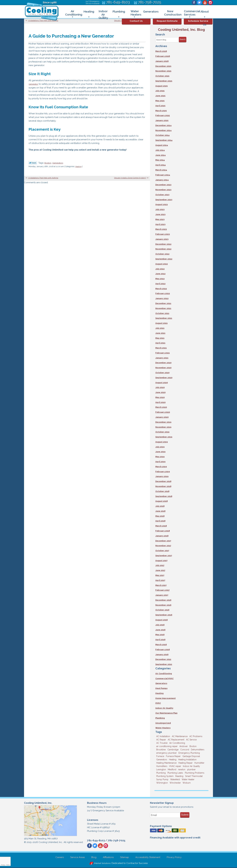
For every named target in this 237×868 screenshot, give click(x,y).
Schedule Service (198, 21)
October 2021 (162, 313)
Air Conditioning (164, 674)
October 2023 (162, 195)
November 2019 (163, 427)
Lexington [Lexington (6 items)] (161, 770)
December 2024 (163, 125)
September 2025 (164, 81)
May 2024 (160, 160)
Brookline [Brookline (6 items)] (161, 750)
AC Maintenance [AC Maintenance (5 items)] (180, 737)
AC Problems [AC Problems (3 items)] (196, 737)
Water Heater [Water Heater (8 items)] (188, 780)
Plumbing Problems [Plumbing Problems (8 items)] (195, 773)
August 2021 (162, 323)
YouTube (205, 3)
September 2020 (164, 378)
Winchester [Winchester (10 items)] (175, 783)
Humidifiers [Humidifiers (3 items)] (162, 766)
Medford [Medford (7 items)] (172, 770)
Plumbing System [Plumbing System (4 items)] (165, 776)
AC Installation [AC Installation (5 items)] (163, 737)
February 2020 (163, 412)
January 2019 (162, 477)
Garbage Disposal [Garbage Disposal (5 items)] (191, 757)
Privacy (3, 865)
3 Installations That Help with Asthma (43, 21)
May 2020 (160, 398)
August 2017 (161, 561)
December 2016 (163, 600)
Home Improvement (166, 699)
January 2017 (162, 595)
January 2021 (162, 358)
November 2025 (163, 71)
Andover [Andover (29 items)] (184, 747)
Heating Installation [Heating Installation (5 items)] (187, 760)
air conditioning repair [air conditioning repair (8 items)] (167, 747)
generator (34, 84)
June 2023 (160, 214)
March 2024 (161, 170)
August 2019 (162, 442)
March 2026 (161, 51)
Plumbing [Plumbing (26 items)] (161, 773)
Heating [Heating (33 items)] (173, 760)
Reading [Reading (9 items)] (179, 776)
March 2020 (161, 407)
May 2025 (160, 101)
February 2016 (163, 650)
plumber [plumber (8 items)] (191, 770)
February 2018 (163, 531)
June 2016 (160, 630)
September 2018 (164, 496)
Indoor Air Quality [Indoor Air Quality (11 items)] (191, 766)
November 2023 (163, 190)
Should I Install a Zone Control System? (130, 178)
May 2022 (160, 279)
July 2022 (160, 269)
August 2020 (162, 383)
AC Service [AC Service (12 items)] (191, 740)
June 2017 (160, 571)
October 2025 (162, 76)
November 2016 (163, 605)
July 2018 (160, 506)
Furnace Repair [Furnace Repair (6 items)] (173, 757)
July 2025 (160, 91)
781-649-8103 (96, 841)
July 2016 (160, 625)
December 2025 (163, 66)
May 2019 (160, 457)
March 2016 (161, 645)
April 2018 (160, 521)
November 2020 (163, 368)
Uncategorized (163, 723)
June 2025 (160, 96)
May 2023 (160, 219)
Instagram (210, 3)
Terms (8, 865)
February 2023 (163, 234)
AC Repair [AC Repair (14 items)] (161, 740)
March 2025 (161, 111)
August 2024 (162, 145)
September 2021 (164, 318)
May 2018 (160, 516)
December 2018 (163, 482)
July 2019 (160, 447)
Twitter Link (33, 163)
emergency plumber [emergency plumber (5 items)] (166, 753)
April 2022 (160, 284)
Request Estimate (167, 21)
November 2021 (163, 309)
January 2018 (162, 536)
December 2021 (163, 304)
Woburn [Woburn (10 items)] (187, 783)
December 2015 (163, 660)
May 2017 (160, 576)
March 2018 (161, 526)
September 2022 (164, 259)
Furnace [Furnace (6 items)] (160, 757)
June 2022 (160, 274)
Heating (79, 167)
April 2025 (160, 106)
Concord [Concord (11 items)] (185, 750)
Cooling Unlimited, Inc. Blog (181, 29)
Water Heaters (163, 728)
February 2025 (163, 116)
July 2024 (160, 150)
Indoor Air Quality (164, 708)
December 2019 (163, 422)
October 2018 (162, 491)
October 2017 (162, 551)
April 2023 (160, 224)
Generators (59, 163)
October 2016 (162, 610)
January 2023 (162, 239)
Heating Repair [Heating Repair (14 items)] (185, 763)
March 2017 (161, 585)
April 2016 (160, 640)
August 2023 (162, 205)
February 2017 (162, 590)
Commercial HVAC (164, 679)
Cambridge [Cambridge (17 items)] (173, 750)
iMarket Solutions (102, 864)
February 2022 (163, 294)
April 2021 (160, 343)
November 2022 (163, 249)
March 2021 (161, 348)
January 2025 (162, 120)
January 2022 (162, 299)
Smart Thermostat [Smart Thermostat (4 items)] (194, 776)
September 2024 (164, 140)
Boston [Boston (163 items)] (193, 747)
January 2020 (162, 417)
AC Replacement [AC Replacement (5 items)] (176, 740)
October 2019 (162, 432)
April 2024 (161, 165)
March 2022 (161, 289)
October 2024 (162, 135)
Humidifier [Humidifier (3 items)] (199, 763)
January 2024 (162, 180)
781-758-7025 (117, 841)
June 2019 (160, 452)
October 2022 (162, 254)
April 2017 (160, 580)
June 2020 (160, 393)
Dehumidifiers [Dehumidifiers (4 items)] (198, 750)
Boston (48, 163)
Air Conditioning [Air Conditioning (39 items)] (177, 743)
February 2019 (163, 472)
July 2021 (160, 328)
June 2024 (161, 155)
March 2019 (161, 467)
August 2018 (162, 501)
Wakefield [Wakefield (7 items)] (175, 780)
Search (183, 39)
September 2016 (164, 615)
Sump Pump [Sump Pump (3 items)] (162, 780)
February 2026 (163, 56)
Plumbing (160, 718)
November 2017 (163, 546)
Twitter (200, 3)
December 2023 (163, 185)
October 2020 (162, 373)
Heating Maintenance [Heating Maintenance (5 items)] (166, 763)
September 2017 (164, 556)
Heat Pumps (161, 689)
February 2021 (163, 353)
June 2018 (160, 511)
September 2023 (164, 200)
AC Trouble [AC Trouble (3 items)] (162, 743)
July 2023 (160, 210)
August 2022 (162, 264)
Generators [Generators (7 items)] (162, 760)
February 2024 (163, 175)
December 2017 (163, 541)
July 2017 (160, 566)
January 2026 (162, 61)
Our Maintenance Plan (166, 713)
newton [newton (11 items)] (182, 770)
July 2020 (160, 388)
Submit (185, 815)
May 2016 (160, 635)
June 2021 (160, 333)
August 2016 (162, 620)
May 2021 (160, 338)
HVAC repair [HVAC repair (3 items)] (175, 766)
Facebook (194, 3)
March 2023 (161, 229)
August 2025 (162, 86)
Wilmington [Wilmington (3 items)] (162, 783)
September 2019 (164, 437)
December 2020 (163, 363)
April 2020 (160, 402)
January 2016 (162, 655)
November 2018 (163, 486)
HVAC (158, 703)
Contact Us (136, 21)
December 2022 (163, 244)
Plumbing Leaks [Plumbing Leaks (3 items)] (175, 773)
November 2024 (163, 130)
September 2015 (164, 665)
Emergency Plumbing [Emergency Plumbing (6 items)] (189, 753)
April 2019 (160, 462)
